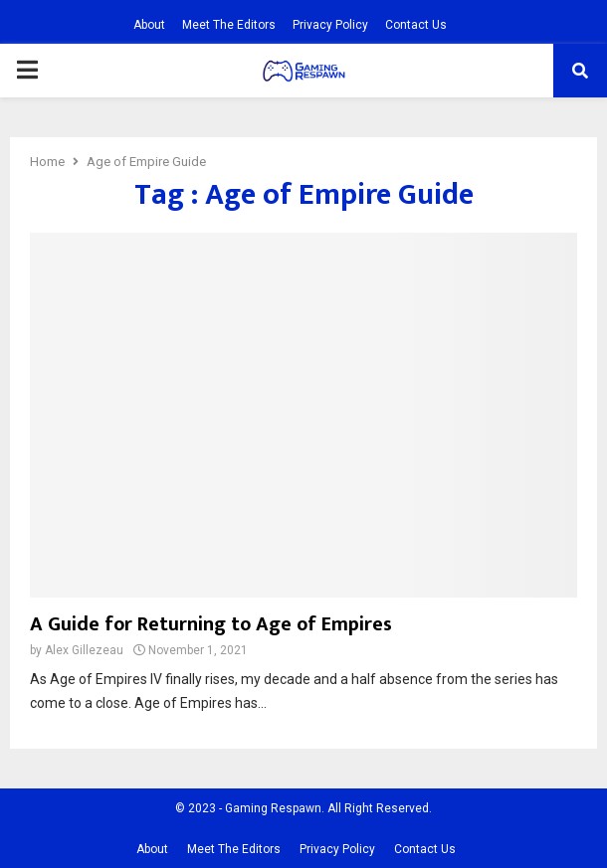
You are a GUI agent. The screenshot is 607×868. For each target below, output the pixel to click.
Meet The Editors (229, 25)
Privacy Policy (330, 25)
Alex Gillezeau (84, 650)
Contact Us (416, 25)
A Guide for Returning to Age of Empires (211, 624)
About (149, 25)
